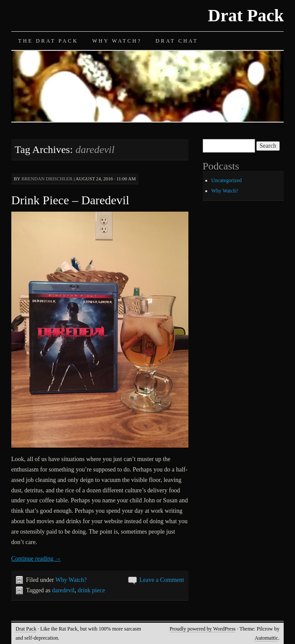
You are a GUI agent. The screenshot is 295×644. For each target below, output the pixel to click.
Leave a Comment (162, 580)
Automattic (266, 638)
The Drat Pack (48, 41)
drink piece (92, 590)
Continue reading (36, 559)
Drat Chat (177, 41)
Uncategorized (227, 180)
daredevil (63, 590)
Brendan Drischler (47, 179)
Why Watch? (117, 41)
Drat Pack (246, 15)
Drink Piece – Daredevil (70, 200)
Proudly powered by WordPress (203, 629)
